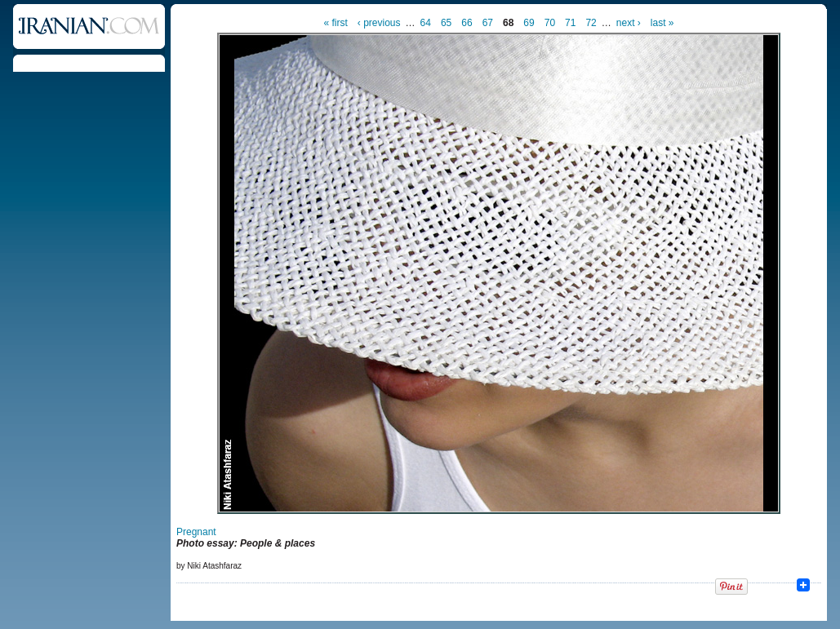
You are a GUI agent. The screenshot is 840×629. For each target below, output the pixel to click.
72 (591, 23)
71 (570, 23)
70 (550, 23)
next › (629, 23)
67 (488, 23)
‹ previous (379, 23)
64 (426, 23)
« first (336, 23)
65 (446, 23)
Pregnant (196, 532)
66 (467, 23)
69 (529, 23)
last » (662, 23)
